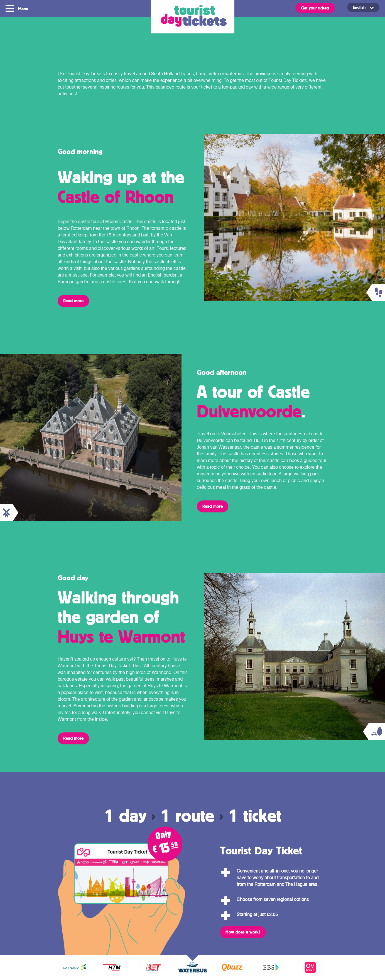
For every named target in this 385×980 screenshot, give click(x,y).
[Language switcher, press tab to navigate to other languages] (363, 7)
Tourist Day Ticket (193, 17)
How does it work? (243, 932)
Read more (73, 300)
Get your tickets (315, 8)
